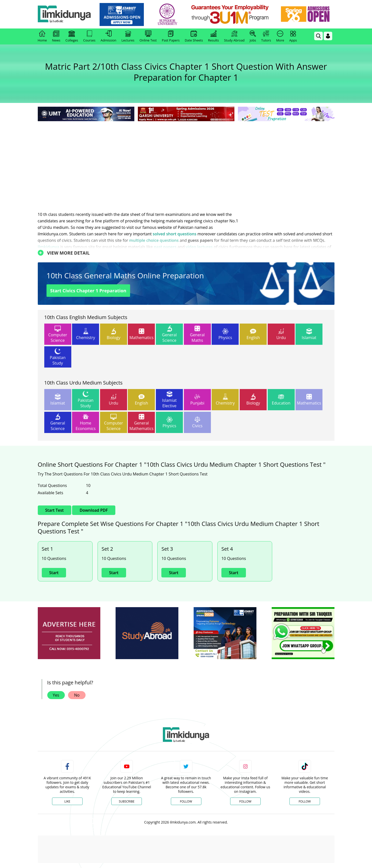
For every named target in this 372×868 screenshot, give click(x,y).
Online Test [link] (148, 36)
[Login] (328, 36)
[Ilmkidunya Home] (65, 14)
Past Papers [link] (171, 36)
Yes (56, 695)
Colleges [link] (72, 36)
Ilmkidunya (49, 247)
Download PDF (94, 510)
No (77, 695)
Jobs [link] (253, 36)
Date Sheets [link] (194, 36)
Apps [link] (293, 36)
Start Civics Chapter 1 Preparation (88, 291)
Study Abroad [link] (234, 36)
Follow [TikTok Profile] (305, 801)
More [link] (280, 36)
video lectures (199, 247)
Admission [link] (108, 36)
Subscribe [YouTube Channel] (127, 801)
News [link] (56, 36)
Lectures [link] (128, 36)
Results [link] (213, 36)
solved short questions (174, 234)
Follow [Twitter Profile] (186, 801)
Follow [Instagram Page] (245, 801)
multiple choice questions (154, 240)
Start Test (55, 510)
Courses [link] (89, 36)
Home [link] (42, 36)
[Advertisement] (186, 160)
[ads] (69, 633)
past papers (165, 247)
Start (54, 573)
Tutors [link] (266, 36)
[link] (122, 14)
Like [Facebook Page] (67, 801)
